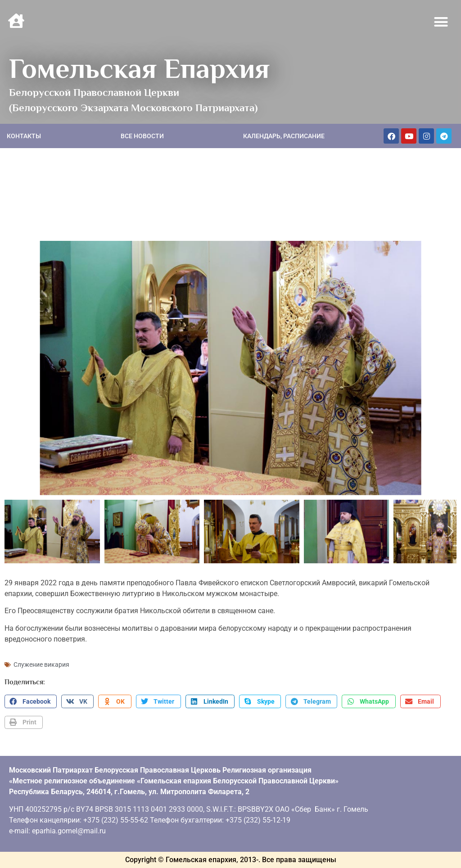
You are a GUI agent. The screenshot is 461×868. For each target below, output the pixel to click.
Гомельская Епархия (139, 68)
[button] (441, 22)
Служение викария (41, 665)
